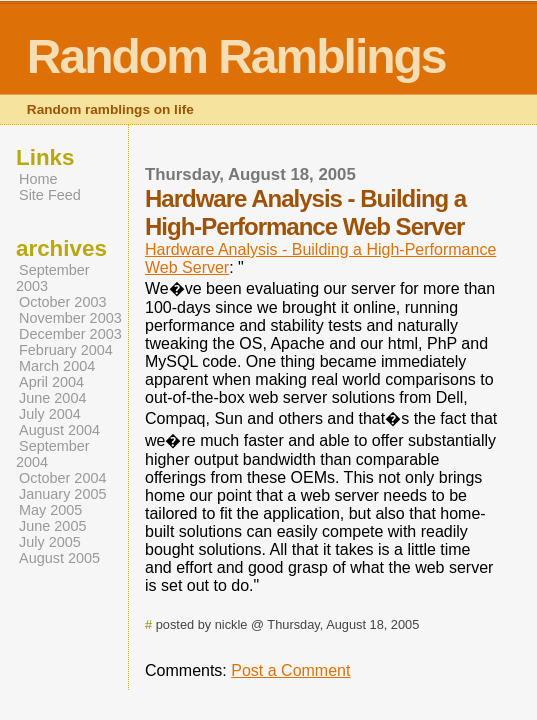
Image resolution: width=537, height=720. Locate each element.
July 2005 (50, 542)
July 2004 (50, 414)
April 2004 (51, 382)
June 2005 (52, 526)
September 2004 (53, 454)
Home (38, 179)
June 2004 (52, 398)
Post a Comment (290, 670)
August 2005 (59, 558)
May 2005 (50, 510)
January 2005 (63, 494)
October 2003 (63, 302)
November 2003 (70, 318)
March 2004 (57, 366)
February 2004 (66, 350)
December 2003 (70, 334)
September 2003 (53, 278)
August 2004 (59, 430)
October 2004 (63, 478)
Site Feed (50, 195)
